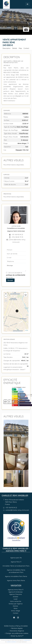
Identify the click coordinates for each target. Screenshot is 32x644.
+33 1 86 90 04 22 (17, 234)
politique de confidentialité (16, 275)
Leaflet (27, 330)
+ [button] (6, 294)
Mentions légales (17, 628)
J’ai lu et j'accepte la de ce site (16, 275)
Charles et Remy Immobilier (15, 495)
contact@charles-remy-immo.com (17, 510)
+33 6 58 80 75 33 (17, 237)
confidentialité (27, 640)
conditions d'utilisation (11, 642)
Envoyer (10, 280)
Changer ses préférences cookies (17, 633)
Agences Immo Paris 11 (6, 4)
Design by (17, 636)
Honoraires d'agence (17, 631)
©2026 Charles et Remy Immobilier (16, 626)
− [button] (6, 297)
